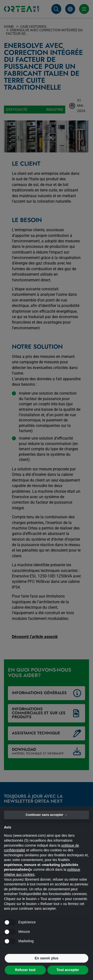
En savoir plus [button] (47, 958)
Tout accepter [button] (68, 970)
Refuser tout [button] (25, 970)
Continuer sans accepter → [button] (46, 815)
